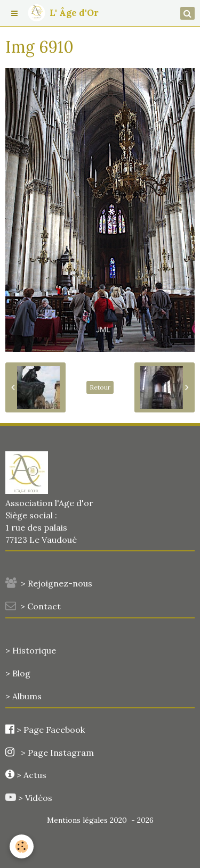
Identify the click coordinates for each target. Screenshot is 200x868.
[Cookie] (22, 846)
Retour (100, 387)
